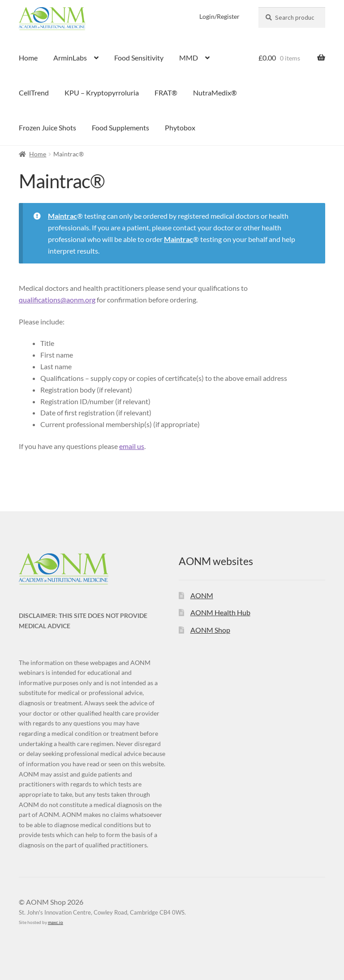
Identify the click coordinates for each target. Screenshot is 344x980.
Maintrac (62, 216)
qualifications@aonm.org (57, 300)
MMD (189, 58)
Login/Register (219, 16)
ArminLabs (70, 58)
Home (28, 58)
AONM (202, 595)
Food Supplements (120, 127)
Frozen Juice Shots (47, 127)
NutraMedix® (215, 93)
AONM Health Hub (220, 612)
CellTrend (34, 93)
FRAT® (166, 93)
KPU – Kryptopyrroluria (102, 93)
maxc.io (56, 922)
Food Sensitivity (139, 58)
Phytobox (180, 127)
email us (132, 446)
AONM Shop (210, 630)
